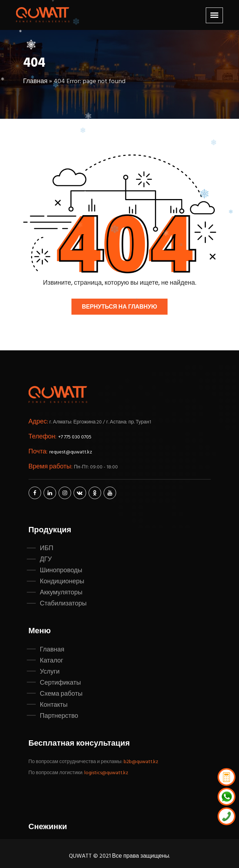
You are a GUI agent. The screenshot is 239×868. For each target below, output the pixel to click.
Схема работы (61, 694)
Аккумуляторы (61, 593)
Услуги (50, 672)
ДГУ (46, 559)
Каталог (52, 661)
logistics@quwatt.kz (106, 773)
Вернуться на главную (119, 307)
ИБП (47, 548)
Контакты (54, 705)
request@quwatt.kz (71, 452)
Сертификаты (61, 683)
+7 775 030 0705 (75, 437)
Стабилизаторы (63, 604)
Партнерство (59, 716)
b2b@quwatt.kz (141, 762)
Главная (36, 82)
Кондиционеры (62, 582)
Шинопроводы (61, 570)
